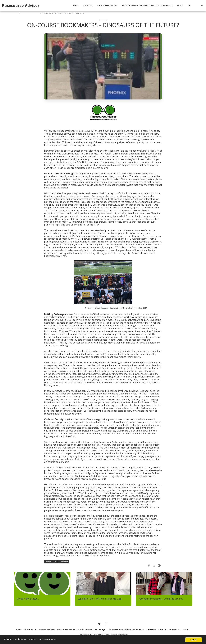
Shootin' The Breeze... (30, 13)
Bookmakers (51, 562)
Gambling (64, 562)
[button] (189, 5)
